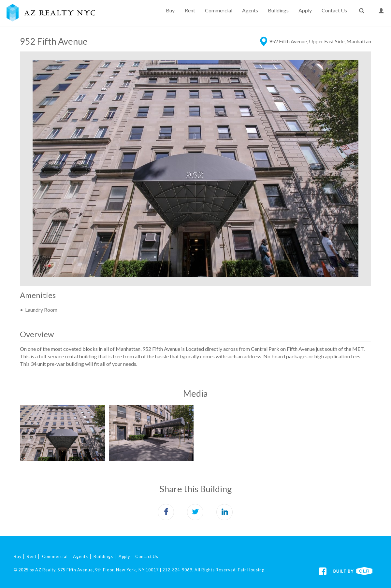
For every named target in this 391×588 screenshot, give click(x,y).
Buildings (278, 10)
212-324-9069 (177, 570)
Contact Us (334, 10)
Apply (305, 10)
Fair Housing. (252, 570)
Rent (190, 10)
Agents (250, 10)
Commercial (219, 10)
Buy (170, 10)
